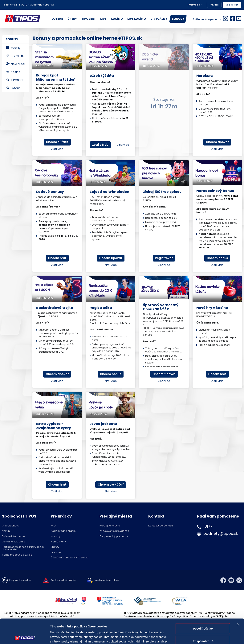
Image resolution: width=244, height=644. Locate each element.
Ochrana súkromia (14, 542)
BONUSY (178, 19)
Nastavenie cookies (107, 580)
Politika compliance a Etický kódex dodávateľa (23, 548)
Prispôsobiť (203, 616)
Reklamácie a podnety (207, 19)
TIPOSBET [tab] (15, 80)
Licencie (56, 552)
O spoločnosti (10, 526)
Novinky (55, 536)
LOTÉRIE (57, 19)
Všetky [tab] (13, 48)
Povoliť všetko (203, 604)
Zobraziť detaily (61, 636)
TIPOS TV (23, 5)
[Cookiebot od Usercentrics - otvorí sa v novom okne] (25, 637)
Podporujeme (10, 5)
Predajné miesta (110, 526)
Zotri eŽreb (100, 145)
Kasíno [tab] (13, 72)
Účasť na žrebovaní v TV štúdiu (70, 558)
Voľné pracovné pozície (17, 555)
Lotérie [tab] (13, 88)
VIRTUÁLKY (159, 19)
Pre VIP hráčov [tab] (17, 56)
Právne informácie (13, 536)
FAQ (53, 526)
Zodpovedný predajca (114, 536)
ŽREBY (72, 19)
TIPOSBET (89, 19)
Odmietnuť (203, 629)
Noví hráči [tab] (15, 64)
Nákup (6, 531)
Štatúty (55, 547)
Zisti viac (57, 149)
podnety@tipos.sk (221, 533)
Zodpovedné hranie (63, 531)
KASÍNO (117, 19)
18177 (208, 526)
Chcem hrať (57, 258)
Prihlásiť (214, 5)
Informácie (194, 5)
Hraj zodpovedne (20, 580)
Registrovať (232, 5)
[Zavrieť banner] (238, 600)
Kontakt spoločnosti (161, 526)
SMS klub (50, 5)
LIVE (103, 19)
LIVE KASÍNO (137, 19)
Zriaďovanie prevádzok (114, 531)
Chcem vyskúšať (111, 485)
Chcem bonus (217, 258)
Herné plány (58, 542)
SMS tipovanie (36, 5)
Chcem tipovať (217, 142)
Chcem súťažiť (57, 142)
